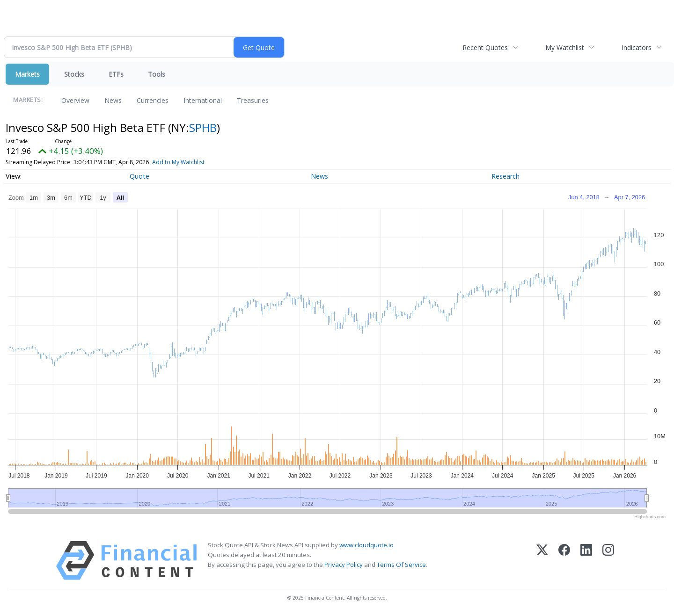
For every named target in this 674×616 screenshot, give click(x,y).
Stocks (74, 74)
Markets (27, 74)
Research (505, 176)
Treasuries (253, 100)
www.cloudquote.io (366, 545)
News (113, 100)
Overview (75, 100)
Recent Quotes (485, 47)
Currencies (153, 100)
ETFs (116, 74)
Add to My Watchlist (178, 162)
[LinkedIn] (586, 561)
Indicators (637, 47)
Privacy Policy (344, 565)
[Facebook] (564, 561)
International (203, 100)
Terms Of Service (401, 565)
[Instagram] (608, 561)
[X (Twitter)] (542, 561)
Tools (157, 74)
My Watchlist (565, 47)
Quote (139, 176)
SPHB (203, 127)
